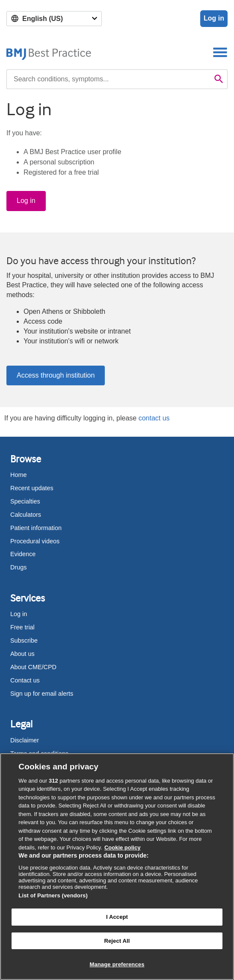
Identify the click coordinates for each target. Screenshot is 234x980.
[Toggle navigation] (220, 52)
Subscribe (24, 640)
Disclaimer (25, 740)
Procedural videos (35, 541)
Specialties (25, 501)
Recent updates (32, 488)
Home (18, 475)
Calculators (26, 515)
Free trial (22, 627)
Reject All (117, 941)
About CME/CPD (33, 667)
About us (22, 654)
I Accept (117, 917)
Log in (214, 18)
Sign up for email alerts (42, 694)
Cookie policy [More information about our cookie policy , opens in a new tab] (123, 847)
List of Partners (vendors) (53, 895)
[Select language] (54, 19)
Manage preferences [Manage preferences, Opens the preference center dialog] (117, 964)
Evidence (23, 554)
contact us (154, 418)
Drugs (18, 567)
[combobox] (108, 79)
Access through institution (56, 375)
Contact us (25, 680)
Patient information (36, 528)
